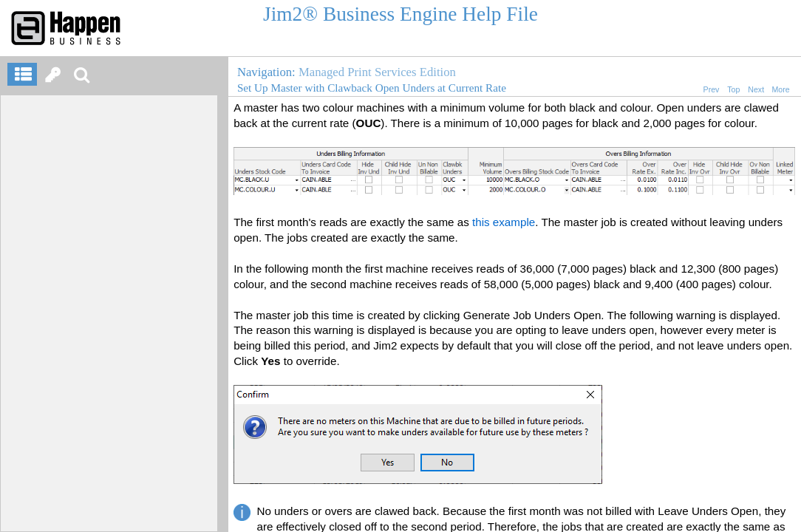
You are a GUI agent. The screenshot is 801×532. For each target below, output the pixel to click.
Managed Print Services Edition (377, 72)
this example (504, 222)
